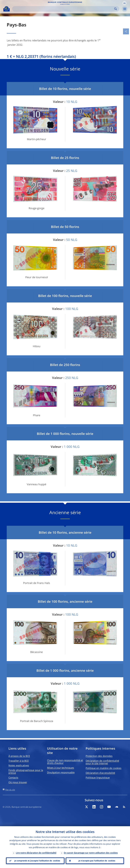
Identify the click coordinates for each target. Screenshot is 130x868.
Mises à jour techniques (61, 768)
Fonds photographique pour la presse (26, 771)
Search (116, 9)
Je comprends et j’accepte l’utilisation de (37, 861)
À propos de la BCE (19, 756)
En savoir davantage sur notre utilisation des (91, 853)
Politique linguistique (98, 778)
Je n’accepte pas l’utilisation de (97, 861)
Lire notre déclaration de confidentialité (36, 853)
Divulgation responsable (61, 772)
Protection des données (99, 756)
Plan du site (10, 790)
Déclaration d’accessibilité (100, 773)
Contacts (13, 778)
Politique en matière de (104, 768)
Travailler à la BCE (19, 761)
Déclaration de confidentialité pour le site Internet (102, 762)
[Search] (64, 9)
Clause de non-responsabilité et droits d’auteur (65, 762)
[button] (124, 3)
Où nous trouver (18, 782)
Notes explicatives (19, 765)
